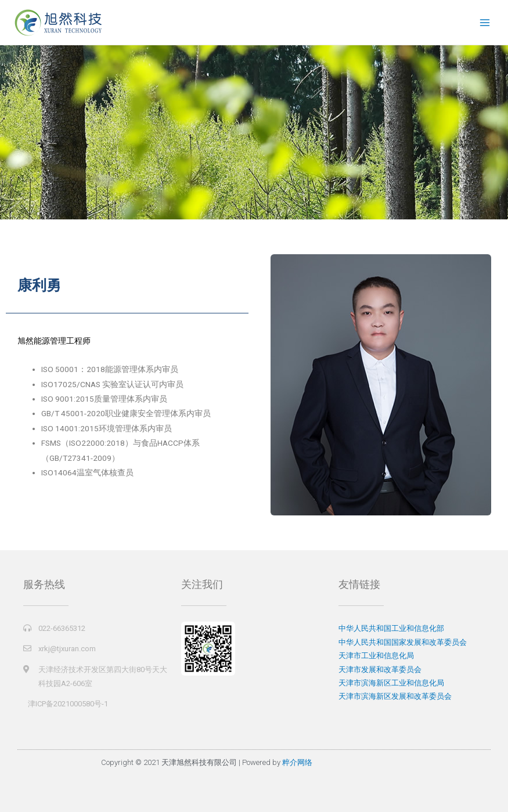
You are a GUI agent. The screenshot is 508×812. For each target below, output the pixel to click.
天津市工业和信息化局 (376, 656)
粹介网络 (297, 762)
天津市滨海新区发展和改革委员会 (395, 696)
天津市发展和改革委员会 (380, 670)
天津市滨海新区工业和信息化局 (391, 683)
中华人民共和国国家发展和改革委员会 (403, 642)
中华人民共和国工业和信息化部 (391, 628)
